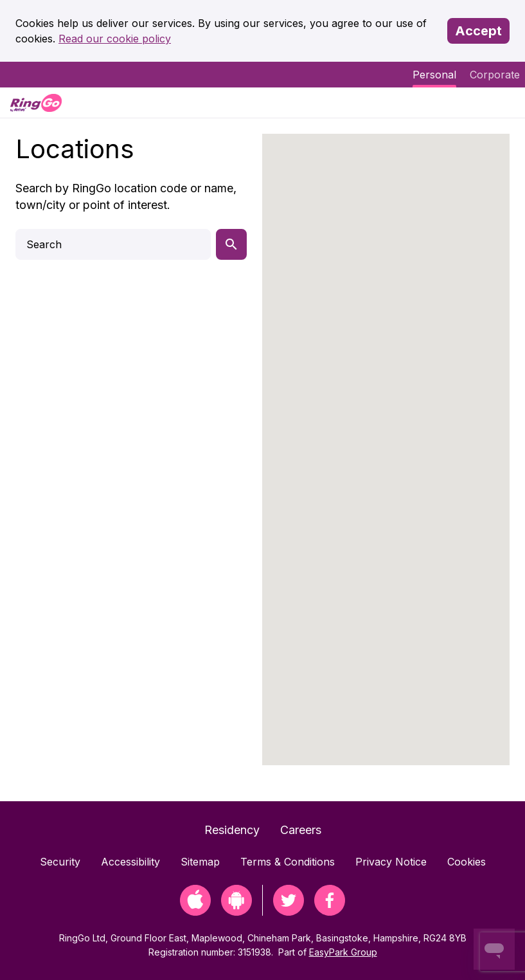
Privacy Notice (391, 862)
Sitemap (200, 862)
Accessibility (130, 862)
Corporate (495, 75)
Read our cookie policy (115, 39)
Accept (478, 31)
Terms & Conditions (288, 862)
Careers (301, 830)
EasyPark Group (343, 952)
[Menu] (504, 103)
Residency (232, 830)
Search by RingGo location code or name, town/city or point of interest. (126, 196)
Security (60, 862)
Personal (434, 75)
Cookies (467, 862)
